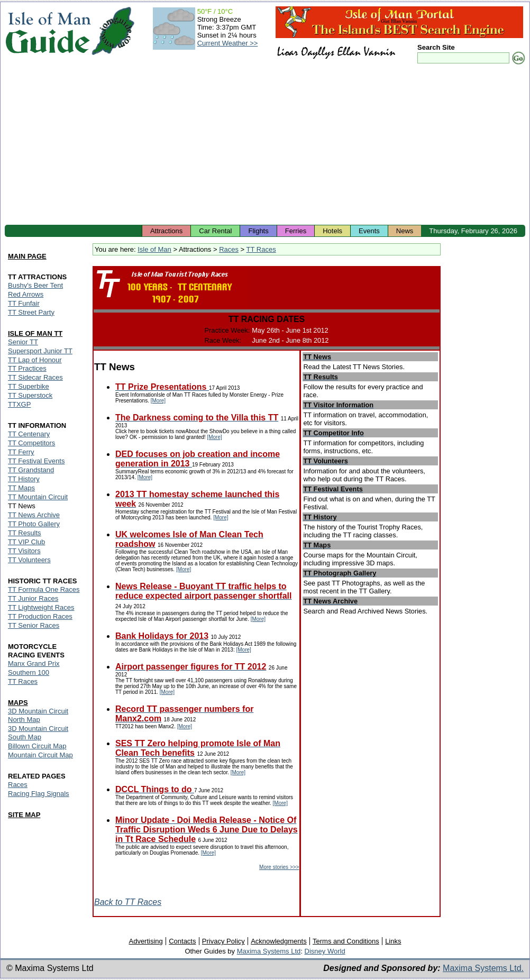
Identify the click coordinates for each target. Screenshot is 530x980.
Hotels (332, 231)
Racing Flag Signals (39, 794)
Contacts (182, 941)
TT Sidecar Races (35, 377)
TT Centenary (29, 434)
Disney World (325, 951)
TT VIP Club (26, 542)
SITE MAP (24, 815)
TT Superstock (30, 395)
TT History (24, 479)
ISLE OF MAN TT (35, 333)
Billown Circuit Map (37, 746)
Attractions (166, 231)
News (405, 231)
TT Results (25, 533)
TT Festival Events (36, 461)
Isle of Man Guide (48, 31)
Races (229, 249)
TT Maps (21, 488)
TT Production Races (40, 616)
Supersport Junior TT (40, 351)
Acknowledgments (279, 941)
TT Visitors (24, 551)
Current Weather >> (228, 43)
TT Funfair (24, 303)
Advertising (145, 941)
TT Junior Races (33, 598)
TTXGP (19, 404)
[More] (158, 401)
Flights (258, 231)
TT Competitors (31, 443)
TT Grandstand (31, 470)
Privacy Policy (223, 941)
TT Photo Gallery (34, 524)
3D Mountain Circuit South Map (38, 733)
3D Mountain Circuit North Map (38, 715)
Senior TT (23, 342)
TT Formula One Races (44, 589)
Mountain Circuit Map (40, 755)
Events (369, 231)
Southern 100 (29, 672)
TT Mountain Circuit (38, 497)
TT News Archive (34, 515)
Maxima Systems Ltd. (483, 968)
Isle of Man (154, 249)
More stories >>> (279, 867)
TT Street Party (31, 312)
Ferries (296, 231)
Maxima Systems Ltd (269, 951)
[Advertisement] (265, 145)
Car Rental (215, 231)
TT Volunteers (29, 560)
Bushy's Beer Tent (35, 285)
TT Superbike (29, 386)
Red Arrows (26, 294)
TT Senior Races (34, 625)
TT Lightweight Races (41, 607)
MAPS (18, 703)
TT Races (261, 249)
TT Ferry (21, 452)
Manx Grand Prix (34, 663)
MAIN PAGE (27, 256)
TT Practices (27, 368)
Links (393, 941)
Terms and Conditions (346, 941)
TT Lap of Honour (35, 360)
